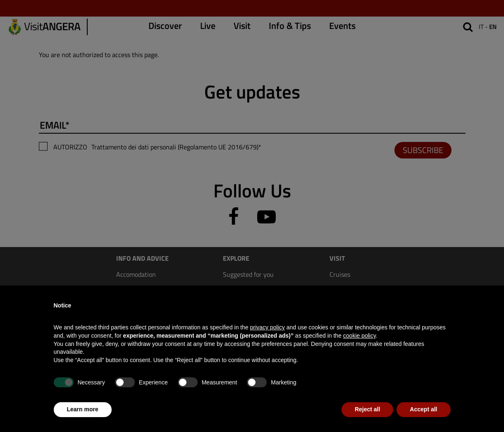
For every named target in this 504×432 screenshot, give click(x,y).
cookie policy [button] (359, 336)
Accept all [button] (423, 409)
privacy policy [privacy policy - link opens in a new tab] (268, 327)
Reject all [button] (367, 409)
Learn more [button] (83, 409)
